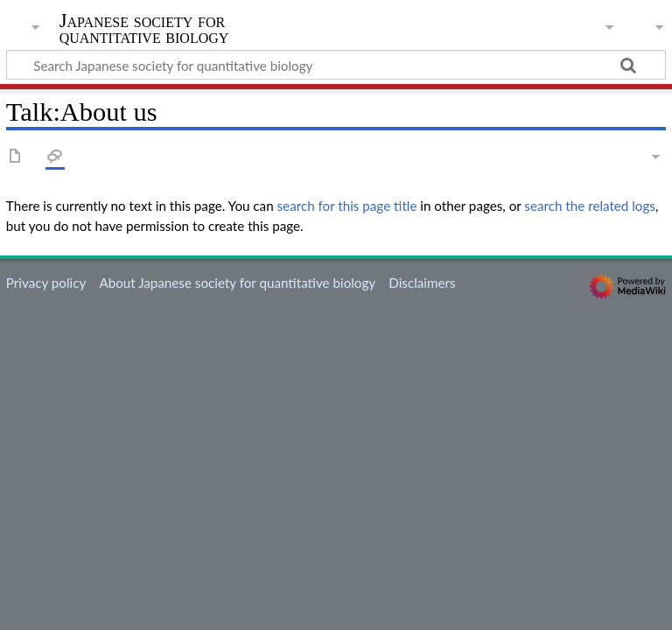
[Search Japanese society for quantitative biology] (336, 65)
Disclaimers (422, 283)
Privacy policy (46, 283)
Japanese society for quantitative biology (144, 29)
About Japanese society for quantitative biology (237, 283)
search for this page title (347, 206)
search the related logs (590, 206)
